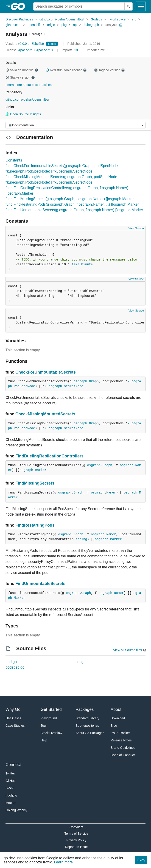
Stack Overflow (51, 733)
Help (44, 740)
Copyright (76, 827)
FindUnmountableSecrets (40, 584)
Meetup (11, 803)
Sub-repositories (87, 726)
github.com (13, 25)
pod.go (11, 662)
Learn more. (64, 862)
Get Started (51, 709)
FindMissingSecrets (35, 483)
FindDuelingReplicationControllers (49, 456)
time (75, 264)
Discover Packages (19, 19)
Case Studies (15, 726)
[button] (7, 70)
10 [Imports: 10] (70, 50)
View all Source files (127, 650)
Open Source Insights (23, 114)
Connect (13, 765)
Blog (114, 726)
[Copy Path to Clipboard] (121, 25)
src (134, 19)
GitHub (11, 781)
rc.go (81, 662)
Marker (41, 470)
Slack (9, 788)
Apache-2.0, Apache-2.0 (35, 50)
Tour (44, 726)
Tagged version (109, 70)
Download (118, 718)
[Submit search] (129, 6)
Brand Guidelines (123, 748)
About (116, 709)
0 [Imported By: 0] (97, 50)
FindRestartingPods (35, 525)
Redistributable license (66, 70)
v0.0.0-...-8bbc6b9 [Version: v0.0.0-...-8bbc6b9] (25, 44)
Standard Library (87, 718)
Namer (111, 493)
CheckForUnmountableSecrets (46, 372)
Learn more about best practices (29, 85)
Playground (49, 718)
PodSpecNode (24, 386)
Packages (85, 709)
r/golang (11, 795)
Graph (94, 381)
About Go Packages (90, 733)
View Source (136, 228)
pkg (64, 25)
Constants (14, 160)
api (75, 25)
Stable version (20, 77)
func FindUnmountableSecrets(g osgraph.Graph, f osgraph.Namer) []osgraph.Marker (74, 210)
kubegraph (91, 25)
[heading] (19, 6)
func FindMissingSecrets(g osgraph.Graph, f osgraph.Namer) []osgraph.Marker (70, 199)
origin (51, 25)
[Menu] (75, 125)
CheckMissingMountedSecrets (45, 414)
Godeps (96, 19)
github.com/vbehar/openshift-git (62, 19)
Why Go (13, 709)
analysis (111, 25)
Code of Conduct (123, 755)
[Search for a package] (79, 6)
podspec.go (15, 667)
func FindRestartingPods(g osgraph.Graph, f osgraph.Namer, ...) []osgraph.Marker (72, 204)
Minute (87, 264)
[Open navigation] (141, 6)
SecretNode (74, 386)
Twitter (10, 773)
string (81, 539)
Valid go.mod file (22, 70)
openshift (34, 25)
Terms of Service (76, 834)
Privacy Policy (76, 840)
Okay (141, 860)
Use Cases (13, 718)
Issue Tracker (120, 733)
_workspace (117, 19)
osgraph (80, 381)
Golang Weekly (16, 810)
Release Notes (121, 740)
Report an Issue (76, 847)
